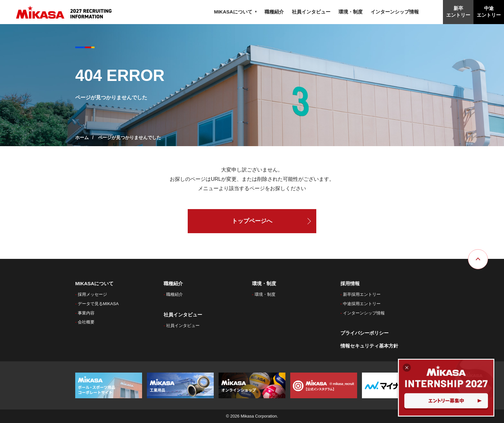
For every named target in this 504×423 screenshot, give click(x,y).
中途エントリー (489, 12)
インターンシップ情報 (395, 12)
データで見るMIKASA (100, 304)
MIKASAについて (235, 12)
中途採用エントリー (364, 304)
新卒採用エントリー (364, 294)
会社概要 (88, 322)
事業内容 (88, 313)
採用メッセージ (94, 294)
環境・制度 (351, 12)
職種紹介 (274, 12)
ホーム (82, 137)
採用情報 (350, 283)
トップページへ (252, 221)
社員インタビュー (311, 12)
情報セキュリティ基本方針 (369, 346)
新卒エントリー (458, 12)
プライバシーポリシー (364, 333)
